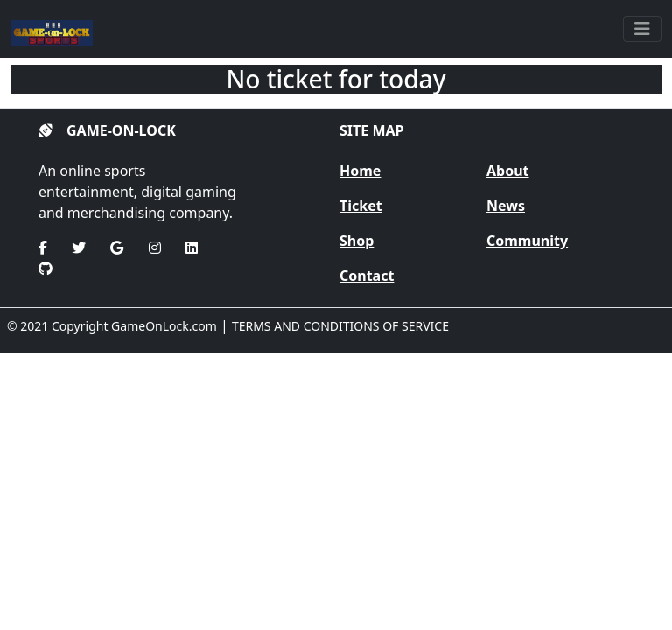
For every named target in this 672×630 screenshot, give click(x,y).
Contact (367, 276)
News (506, 206)
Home (360, 171)
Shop (357, 241)
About (508, 171)
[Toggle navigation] (642, 29)
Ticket (361, 206)
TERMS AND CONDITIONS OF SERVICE (340, 326)
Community (527, 241)
